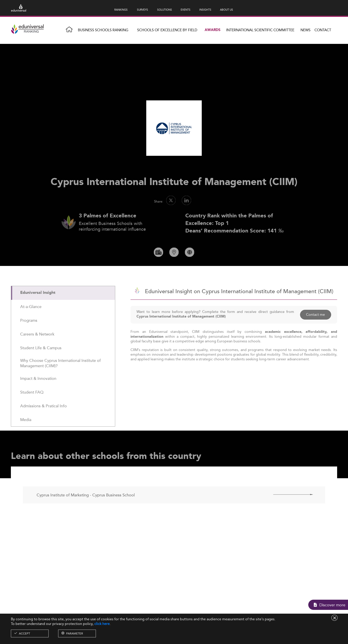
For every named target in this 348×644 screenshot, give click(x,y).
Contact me (315, 326)
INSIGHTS (205, 10)
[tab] (63, 304)
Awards (213, 30)
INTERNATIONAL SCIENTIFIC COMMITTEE (260, 30)
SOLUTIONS (165, 10)
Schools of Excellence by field (167, 30)
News (305, 30)
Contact (323, 30)
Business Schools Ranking (103, 30)
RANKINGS (121, 10)
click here (102, 624)
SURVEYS (142, 10)
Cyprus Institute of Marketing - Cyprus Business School (86, 507)
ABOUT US (226, 10)
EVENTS (186, 10)
